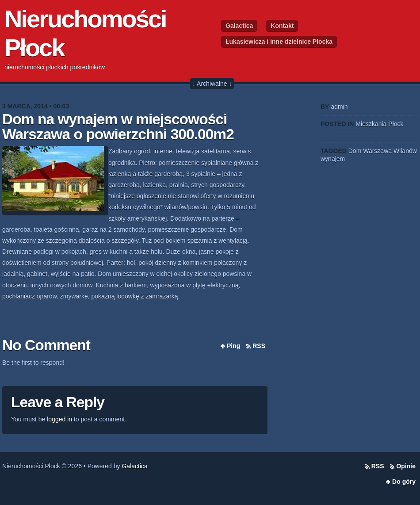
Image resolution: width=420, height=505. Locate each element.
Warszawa (377, 151)
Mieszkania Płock (379, 124)
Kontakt (282, 26)
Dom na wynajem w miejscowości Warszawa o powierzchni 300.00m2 (118, 127)
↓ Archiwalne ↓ (212, 84)
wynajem (333, 159)
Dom (355, 151)
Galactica (239, 26)
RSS (259, 346)
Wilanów (405, 151)
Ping (233, 346)
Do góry (404, 482)
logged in (59, 419)
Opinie (406, 466)
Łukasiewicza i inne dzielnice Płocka (279, 42)
